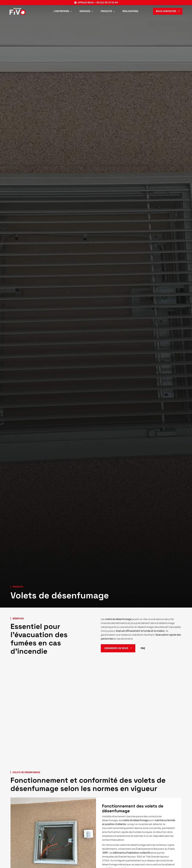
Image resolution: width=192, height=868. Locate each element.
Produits (18, 587)
